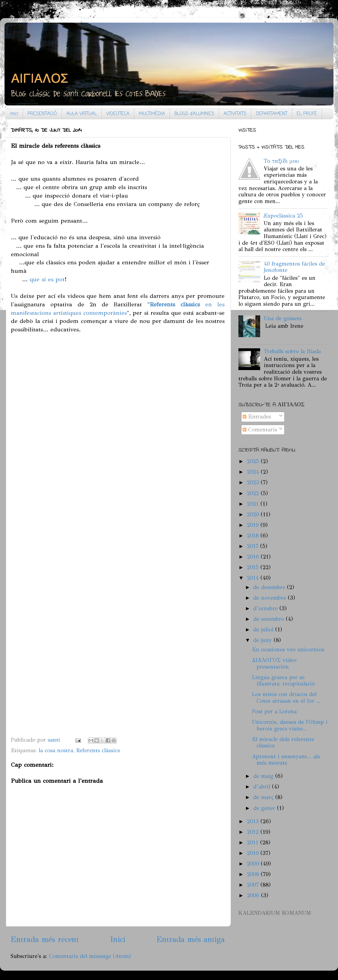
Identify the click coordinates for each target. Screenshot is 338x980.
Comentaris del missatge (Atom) (90, 956)
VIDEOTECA (118, 114)
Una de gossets (283, 318)
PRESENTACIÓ (42, 114)
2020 (254, 514)
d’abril (263, 787)
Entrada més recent (45, 939)
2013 (254, 821)
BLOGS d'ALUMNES (194, 114)
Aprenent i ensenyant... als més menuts (286, 760)
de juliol (264, 630)
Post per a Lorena (274, 711)
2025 (254, 461)
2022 (254, 493)
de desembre (270, 587)
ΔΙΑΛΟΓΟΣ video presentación (274, 663)
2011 (253, 843)
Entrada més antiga (191, 939)
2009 (254, 864)
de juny (263, 640)
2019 (254, 525)
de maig (264, 776)
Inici (14, 114)
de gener (265, 808)
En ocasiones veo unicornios (288, 650)
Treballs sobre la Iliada (292, 351)
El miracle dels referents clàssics (283, 743)
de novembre (271, 598)
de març (264, 797)
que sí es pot (47, 279)
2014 (254, 578)
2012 (254, 832)
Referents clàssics (98, 750)
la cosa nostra (56, 750)
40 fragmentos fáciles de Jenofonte (294, 267)
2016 (254, 557)
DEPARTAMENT (272, 114)
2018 (254, 536)
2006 (254, 895)
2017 (253, 546)
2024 (254, 472)
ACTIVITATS (235, 114)
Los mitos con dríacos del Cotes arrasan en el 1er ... (286, 698)
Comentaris (260, 430)
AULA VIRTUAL (82, 114)
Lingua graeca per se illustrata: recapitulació (283, 681)
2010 (254, 853)
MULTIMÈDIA (152, 114)
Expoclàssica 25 (283, 216)
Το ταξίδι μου (281, 161)
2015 (254, 567)
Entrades (257, 417)
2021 (254, 504)
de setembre (269, 619)
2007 (254, 885)
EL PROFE (307, 114)
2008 (254, 874)
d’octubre (266, 608)
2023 (254, 482)
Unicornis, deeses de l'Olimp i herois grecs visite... (290, 725)
